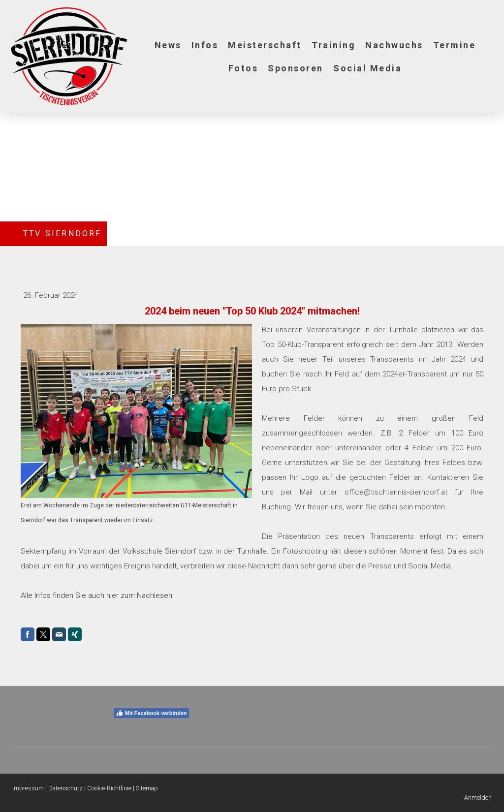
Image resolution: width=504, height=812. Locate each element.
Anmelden (478, 797)
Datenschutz (65, 788)
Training (333, 45)
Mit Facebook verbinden (151, 713)
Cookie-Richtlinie (109, 788)
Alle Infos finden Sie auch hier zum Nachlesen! (97, 595)
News (168, 45)
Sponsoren (296, 68)
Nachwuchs (394, 45)
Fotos (243, 68)
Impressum (28, 788)
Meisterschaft (265, 45)
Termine (455, 45)
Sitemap (147, 788)
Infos (205, 45)
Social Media (367, 68)
